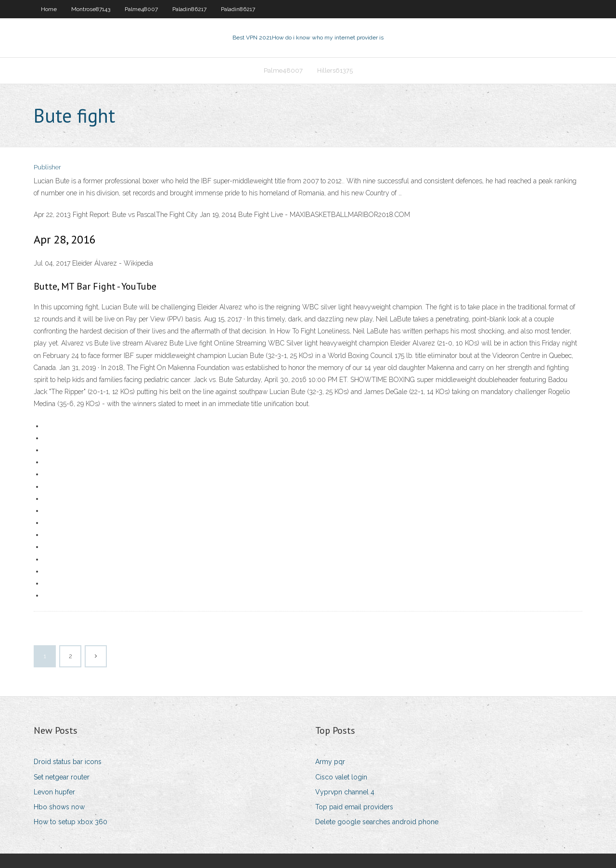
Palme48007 (141, 9)
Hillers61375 (335, 70)
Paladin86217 (189, 9)
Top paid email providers (354, 807)
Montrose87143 (91, 9)
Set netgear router (62, 777)
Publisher (47, 167)
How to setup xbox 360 (71, 822)
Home (49, 9)
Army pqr (330, 762)
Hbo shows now (59, 807)
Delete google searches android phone (377, 822)
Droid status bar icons (68, 762)
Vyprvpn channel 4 (345, 792)
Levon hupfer (54, 792)
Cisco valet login (341, 777)
